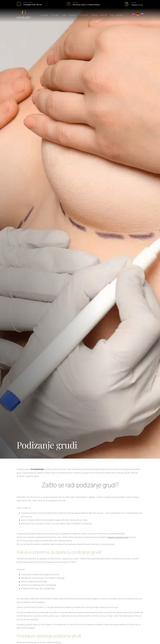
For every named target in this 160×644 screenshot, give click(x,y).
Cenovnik (85, 15)
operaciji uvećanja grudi (118, 537)
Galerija (95, 15)
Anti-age (56, 15)
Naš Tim (104, 15)
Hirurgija (45, 15)
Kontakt (119, 15)
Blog (112, 15)
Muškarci (73, 15)
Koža (64, 15)
